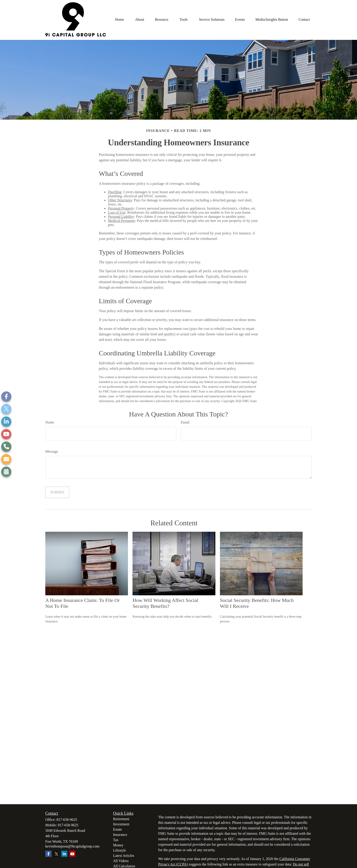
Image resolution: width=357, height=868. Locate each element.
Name (50, 422)
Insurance (120, 835)
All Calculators (124, 866)
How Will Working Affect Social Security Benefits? (165, 603)
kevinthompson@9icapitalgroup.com (72, 846)
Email (185, 422)
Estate (118, 829)
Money (118, 845)
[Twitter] (6, 409)
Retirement (121, 819)
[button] (120, 19)
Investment (121, 824)
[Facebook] (6, 397)
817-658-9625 (67, 820)
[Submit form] (57, 492)
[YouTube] (6, 434)
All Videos (121, 861)
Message (52, 451)
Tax (116, 840)
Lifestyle (120, 850)
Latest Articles (124, 856)
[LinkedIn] (6, 422)
